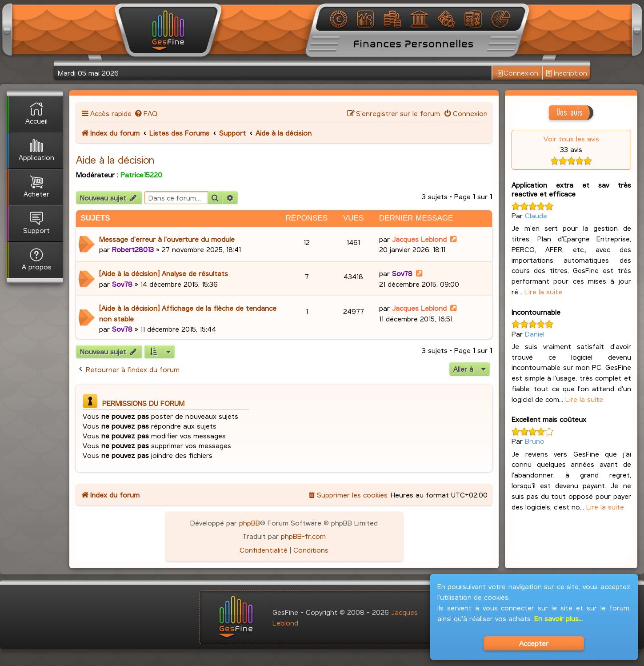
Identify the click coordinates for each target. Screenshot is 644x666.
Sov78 (122, 284)
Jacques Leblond (419, 239)
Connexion (517, 73)
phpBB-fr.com (303, 536)
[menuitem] (146, 113)
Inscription (566, 73)
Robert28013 (133, 249)
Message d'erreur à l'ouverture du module (167, 239)
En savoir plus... (558, 618)
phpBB (250, 523)
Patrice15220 (141, 175)
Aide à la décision (115, 160)
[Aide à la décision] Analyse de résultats (164, 273)
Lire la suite (543, 291)
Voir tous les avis (571, 138)
